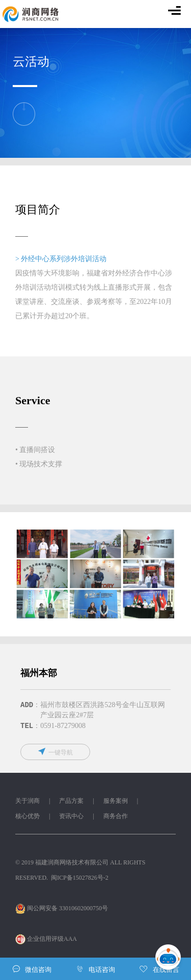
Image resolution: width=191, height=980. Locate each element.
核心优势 (28, 817)
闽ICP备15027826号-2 (80, 879)
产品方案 (71, 802)
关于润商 (28, 802)
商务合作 (116, 817)
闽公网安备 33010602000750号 (62, 909)
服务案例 (116, 802)
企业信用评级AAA (47, 940)
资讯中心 (71, 817)
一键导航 (55, 753)
